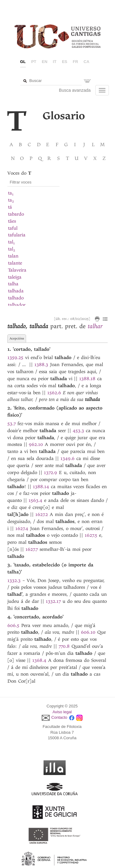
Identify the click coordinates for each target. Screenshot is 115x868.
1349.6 (67, 458)
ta (11, 193)
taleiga (15, 277)
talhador (17, 305)
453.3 (78, 431)
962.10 (36, 444)
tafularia (17, 235)
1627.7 (32, 549)
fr (75, 62)
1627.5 (91, 535)
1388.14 (41, 487)
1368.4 (39, 660)
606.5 (13, 625)
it (55, 62)
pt (34, 62)
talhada (16, 291)
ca (87, 62)
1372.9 (50, 473)
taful (13, 228)
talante (15, 263)
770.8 (64, 646)
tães (12, 221)
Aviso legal (62, 712)
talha (13, 284)
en (44, 62)
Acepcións (17, 338)
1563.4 (35, 500)
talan (13, 256)
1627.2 (42, 514)
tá (10, 207)
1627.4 (22, 529)
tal (11, 242)
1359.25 (15, 358)
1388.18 (87, 379)
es (65, 62)
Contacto (59, 718)
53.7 (11, 424)
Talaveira (17, 270)
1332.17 (53, 601)
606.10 (88, 632)
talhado (16, 298)
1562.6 (54, 393)
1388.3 (41, 365)
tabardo (16, 214)
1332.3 (14, 581)
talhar (95, 326)
